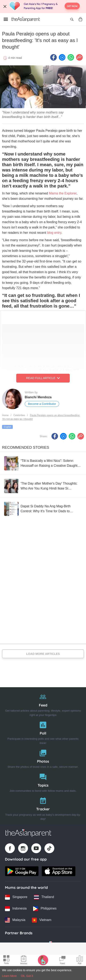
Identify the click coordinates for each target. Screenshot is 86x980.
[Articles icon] (24, 961)
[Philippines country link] (45, 909)
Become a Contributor (42, 404)
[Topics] (43, 782)
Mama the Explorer (62, 193)
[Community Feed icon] (62, 961)
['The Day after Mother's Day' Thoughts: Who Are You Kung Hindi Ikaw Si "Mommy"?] (43, 486)
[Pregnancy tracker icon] (43, 960)
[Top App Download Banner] (43, 7)
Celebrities (19, 415)
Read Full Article (43, 378)
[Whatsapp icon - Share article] (71, 57)
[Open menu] (6, 19)
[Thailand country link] (44, 897)
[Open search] (72, 19)
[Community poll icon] (80, 961)
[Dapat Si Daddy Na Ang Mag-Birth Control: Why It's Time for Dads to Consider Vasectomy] (43, 509)
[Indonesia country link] (16, 909)
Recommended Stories (26, 447)
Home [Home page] (5, 415)
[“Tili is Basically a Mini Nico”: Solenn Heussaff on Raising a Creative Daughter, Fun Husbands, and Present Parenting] (43, 463)
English (7, 427)
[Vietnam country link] (42, 920)
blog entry (54, 233)
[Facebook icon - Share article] (53, 57)
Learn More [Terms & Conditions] (9, 976)
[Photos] (43, 758)
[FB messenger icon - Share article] (62, 57)
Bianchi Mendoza (38, 397)
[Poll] (43, 732)
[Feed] (43, 704)
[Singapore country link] (16, 897)
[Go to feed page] (26, 19)
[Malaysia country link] (15, 920)
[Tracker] (43, 808)
